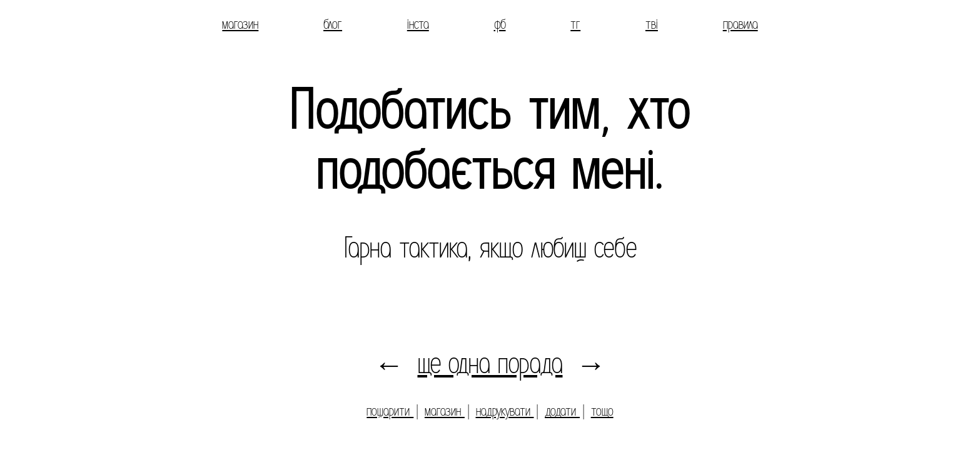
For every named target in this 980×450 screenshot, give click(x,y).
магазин (240, 24)
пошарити (390, 411)
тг (575, 24)
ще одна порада (490, 364)
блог (333, 24)
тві (652, 24)
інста (418, 24)
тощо (602, 411)
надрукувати (505, 411)
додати (562, 411)
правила (740, 24)
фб (500, 24)
